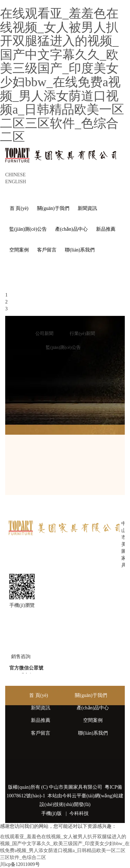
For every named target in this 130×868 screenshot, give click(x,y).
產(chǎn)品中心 (93, 708)
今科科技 (79, 813)
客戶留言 (41, 733)
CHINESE (15, 175)
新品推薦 (41, 720)
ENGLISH (16, 182)
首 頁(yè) (38, 695)
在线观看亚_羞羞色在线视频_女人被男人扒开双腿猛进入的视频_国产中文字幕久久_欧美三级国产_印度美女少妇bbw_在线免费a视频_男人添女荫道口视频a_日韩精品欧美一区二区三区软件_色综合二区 (62, 75)
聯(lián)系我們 (93, 733)
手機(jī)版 (51, 813)
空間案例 (93, 720)
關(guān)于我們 (91, 695)
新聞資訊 (41, 708)
